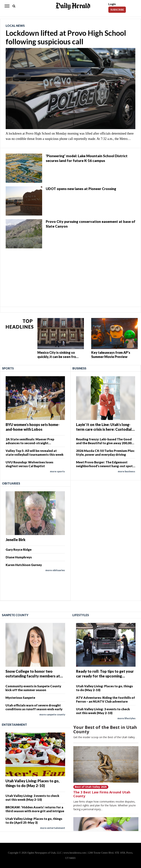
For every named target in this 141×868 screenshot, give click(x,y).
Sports (8, 368)
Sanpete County (15, 615)
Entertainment (14, 725)
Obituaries (11, 483)
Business (79, 368)
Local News (15, 26)
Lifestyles (81, 615)
